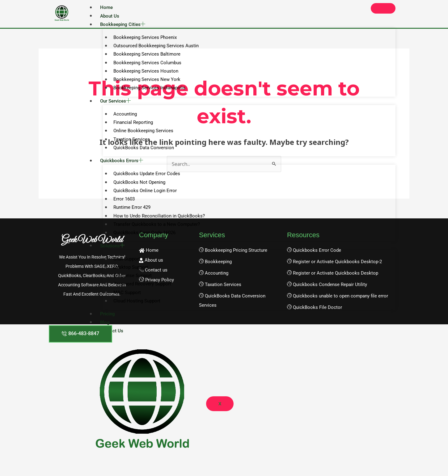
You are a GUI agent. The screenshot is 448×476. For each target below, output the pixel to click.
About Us (110, 16)
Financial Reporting (130, 126)
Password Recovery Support (139, 292)
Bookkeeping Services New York (144, 82)
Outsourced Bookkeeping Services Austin (153, 47)
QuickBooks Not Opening (137, 187)
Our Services (115, 104)
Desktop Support (128, 275)
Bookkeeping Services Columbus (145, 64)
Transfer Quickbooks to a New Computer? (154, 231)
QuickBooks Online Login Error (142, 196)
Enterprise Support (130, 284)
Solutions (112, 253)
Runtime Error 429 (129, 213)
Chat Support (124, 266)
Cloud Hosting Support (134, 310)
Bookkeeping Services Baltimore (144, 56)
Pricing (108, 323)
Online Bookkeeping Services (141, 134)
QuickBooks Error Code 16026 (142, 240)
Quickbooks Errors (122, 165)
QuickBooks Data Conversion (141, 152)
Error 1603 (121, 205)
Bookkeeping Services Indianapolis (147, 91)
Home (106, 7)
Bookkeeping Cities (123, 25)
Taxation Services (129, 143)
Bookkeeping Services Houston (143, 73)
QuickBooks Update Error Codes (144, 179)
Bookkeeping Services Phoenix (142, 38)
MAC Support (124, 301)
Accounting (122, 117)
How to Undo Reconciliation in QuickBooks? (156, 222)
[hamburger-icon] (383, 8)
